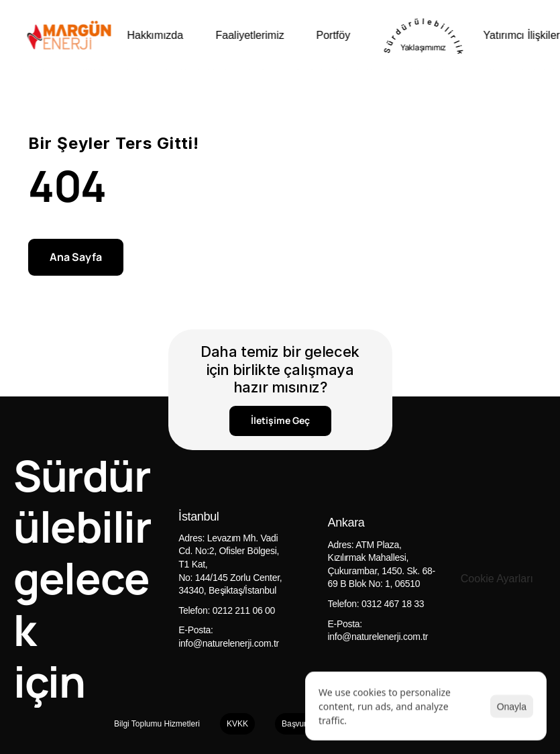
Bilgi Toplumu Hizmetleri (157, 723)
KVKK (237, 723)
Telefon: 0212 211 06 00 (227, 610)
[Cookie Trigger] (497, 579)
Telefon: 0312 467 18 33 (376, 603)
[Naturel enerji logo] (69, 35)
